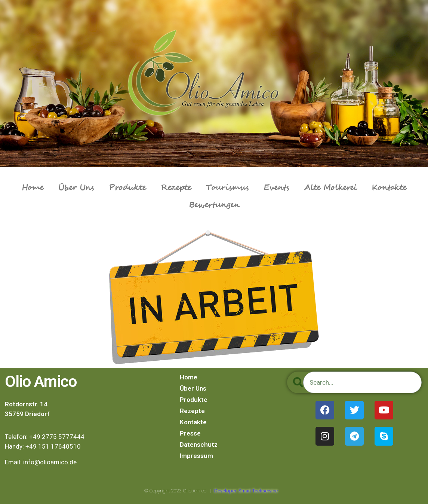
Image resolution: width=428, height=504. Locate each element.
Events (276, 188)
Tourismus (227, 188)
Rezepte (176, 188)
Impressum (196, 456)
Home (33, 188)
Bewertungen (214, 205)
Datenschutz (199, 445)
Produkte (127, 188)
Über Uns (76, 188)
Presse (190, 433)
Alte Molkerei (330, 188)
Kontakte (389, 188)
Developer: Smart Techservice (246, 491)
